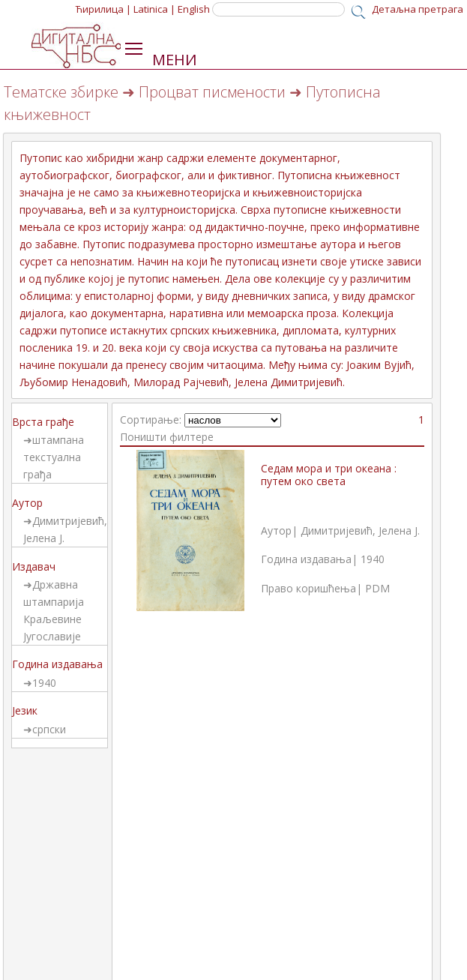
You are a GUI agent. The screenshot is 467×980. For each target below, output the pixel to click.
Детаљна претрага (418, 9)
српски (49, 729)
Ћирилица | (103, 9)
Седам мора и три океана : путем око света (329, 475)
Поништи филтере (167, 437)
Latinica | (154, 9)
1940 (44, 683)
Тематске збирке (61, 92)
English (194, 9)
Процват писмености (212, 92)
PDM (377, 588)
